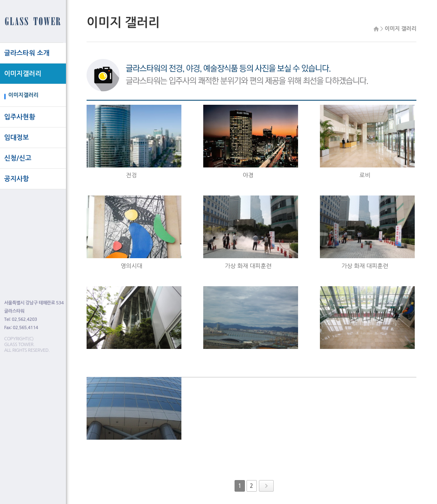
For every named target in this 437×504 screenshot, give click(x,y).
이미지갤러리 (23, 74)
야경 (248, 175)
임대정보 (16, 138)
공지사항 (16, 179)
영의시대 (132, 266)
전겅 (132, 175)
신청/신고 (18, 158)
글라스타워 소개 (27, 53)
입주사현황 (20, 117)
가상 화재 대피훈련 (248, 266)
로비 (365, 175)
